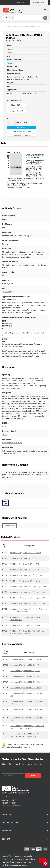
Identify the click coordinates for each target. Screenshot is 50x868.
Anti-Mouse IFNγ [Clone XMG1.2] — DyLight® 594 (28, 598)
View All (10, 63)
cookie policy (27, 865)
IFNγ (4, 427)
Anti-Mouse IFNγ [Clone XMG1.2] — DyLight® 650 (28, 604)
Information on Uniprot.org (12, 443)
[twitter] (7, 796)
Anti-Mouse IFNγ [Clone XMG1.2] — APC (25, 564)
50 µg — (17, 104)
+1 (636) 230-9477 (9, 800)
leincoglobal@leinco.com (11, 806)
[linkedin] (10, 796)
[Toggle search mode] (9, 18)
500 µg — (17, 110)
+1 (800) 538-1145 (9, 803)
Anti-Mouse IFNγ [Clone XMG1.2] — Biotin (25, 581)
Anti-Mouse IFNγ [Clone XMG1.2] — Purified (26, 575)
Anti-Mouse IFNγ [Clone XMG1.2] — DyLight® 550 (28, 592)
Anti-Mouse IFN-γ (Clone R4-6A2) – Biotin (25, 625)
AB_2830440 (7, 292)
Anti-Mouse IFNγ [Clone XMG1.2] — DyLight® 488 (28, 587)
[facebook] (3, 796)
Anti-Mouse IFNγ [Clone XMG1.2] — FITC (25, 570)
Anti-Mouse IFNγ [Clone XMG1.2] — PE (24, 558)
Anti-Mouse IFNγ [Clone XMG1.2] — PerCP (25, 553)
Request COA (10, 526)
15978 (5, 435)
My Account (21, 3)
